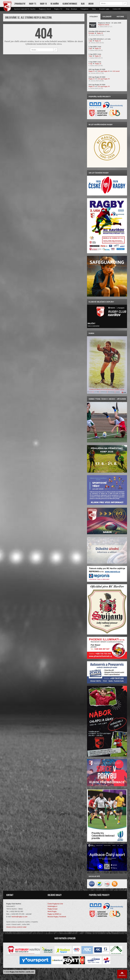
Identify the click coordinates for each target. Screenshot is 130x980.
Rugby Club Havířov (17, 972)
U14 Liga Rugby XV (104, 86)
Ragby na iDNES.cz (54, 914)
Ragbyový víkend (45, 9)
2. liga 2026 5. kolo (95, 47)
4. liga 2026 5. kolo (95, 62)
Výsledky (94, 17)
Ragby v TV (58, 9)
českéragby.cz (53, 907)
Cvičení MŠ (117, 9)
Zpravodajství (20, 4)
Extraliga (91, 33)
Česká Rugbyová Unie (55, 904)
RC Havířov (55, 4)
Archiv (91, 4)
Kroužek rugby (104, 9)
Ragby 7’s (33, 4)
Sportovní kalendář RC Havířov (25, 9)
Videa (94, 9)
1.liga (90, 41)
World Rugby (52, 912)
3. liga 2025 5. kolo (95, 54)
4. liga (91, 64)
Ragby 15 (43, 4)
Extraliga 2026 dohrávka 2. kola (99, 31)
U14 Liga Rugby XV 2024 (97, 85)
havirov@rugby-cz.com (19, 917)
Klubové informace (70, 4)
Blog (83, 4)
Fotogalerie (85, 9)
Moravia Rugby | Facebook (57, 917)
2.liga (90, 48)
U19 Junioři (116, 71)
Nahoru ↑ (122, 974)
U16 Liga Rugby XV (104, 79)
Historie (120, 17)
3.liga (90, 56)
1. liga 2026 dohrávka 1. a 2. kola (100, 39)
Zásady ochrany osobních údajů (16, 927)
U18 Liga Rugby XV (104, 71)
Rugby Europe (53, 909)
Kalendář (107, 17)
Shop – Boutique (71, 9)
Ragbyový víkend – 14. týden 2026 (110, 23)
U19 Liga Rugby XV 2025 (97, 69)
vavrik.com (30, 972)
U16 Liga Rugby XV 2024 (97, 77)
